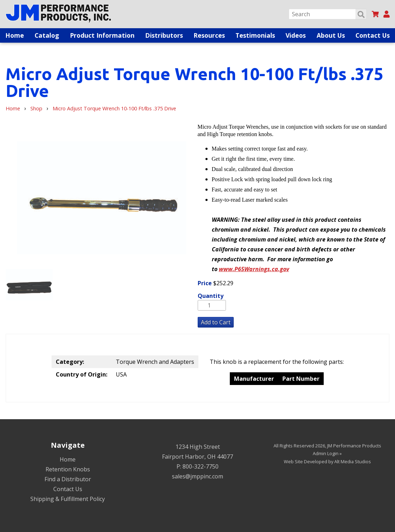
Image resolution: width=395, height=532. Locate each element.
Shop (36, 108)
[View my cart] (375, 14)
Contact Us (373, 35)
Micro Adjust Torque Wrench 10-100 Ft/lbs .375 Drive (114, 108)
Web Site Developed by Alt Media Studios (327, 461)
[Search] (328, 14)
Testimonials (255, 35)
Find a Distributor (68, 479)
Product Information (102, 35)
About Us (331, 35)
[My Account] (387, 14)
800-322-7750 (201, 466)
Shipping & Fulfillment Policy (68, 499)
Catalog (47, 35)
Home (15, 35)
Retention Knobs (68, 469)
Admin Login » (327, 453)
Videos (296, 35)
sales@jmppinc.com (197, 476)
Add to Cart (216, 322)
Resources (209, 35)
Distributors (164, 35)
